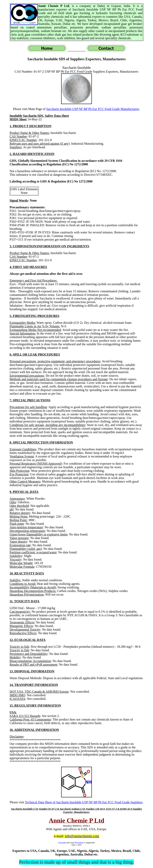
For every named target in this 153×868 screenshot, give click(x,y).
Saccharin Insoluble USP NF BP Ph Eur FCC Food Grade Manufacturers (93, 109)
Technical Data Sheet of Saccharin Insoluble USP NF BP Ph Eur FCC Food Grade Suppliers (84, 802)
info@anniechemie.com (82, 836)
